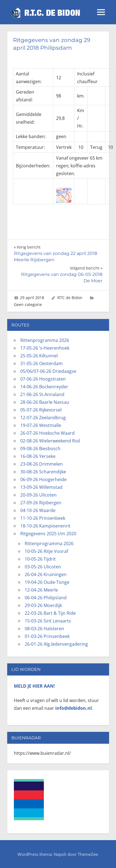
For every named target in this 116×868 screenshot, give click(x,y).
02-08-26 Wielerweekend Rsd (50, 441)
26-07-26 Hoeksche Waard (47, 433)
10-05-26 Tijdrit (40, 559)
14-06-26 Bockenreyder (44, 387)
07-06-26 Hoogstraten (43, 379)
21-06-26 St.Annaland (42, 394)
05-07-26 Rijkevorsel (41, 410)
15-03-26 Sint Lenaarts (48, 621)
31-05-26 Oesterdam (41, 363)
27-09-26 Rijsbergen (41, 503)
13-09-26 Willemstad (41, 487)
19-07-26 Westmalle (41, 425)
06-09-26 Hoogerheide (43, 479)
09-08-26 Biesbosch (40, 448)
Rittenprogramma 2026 (45, 340)
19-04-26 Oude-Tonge (47, 582)
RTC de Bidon (70, 298)
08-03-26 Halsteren (44, 629)
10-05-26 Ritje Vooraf (46, 551)
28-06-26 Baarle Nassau (45, 402)
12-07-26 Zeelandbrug (43, 418)
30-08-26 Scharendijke (43, 472)
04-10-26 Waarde (38, 510)
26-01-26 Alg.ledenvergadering (56, 644)
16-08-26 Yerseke (38, 456)
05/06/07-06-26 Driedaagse (48, 371)
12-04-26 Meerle (41, 590)
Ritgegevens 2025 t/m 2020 (48, 534)
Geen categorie (28, 304)
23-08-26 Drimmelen (41, 464)
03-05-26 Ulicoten (43, 567)
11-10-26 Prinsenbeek (43, 518)
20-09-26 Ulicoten (38, 495)
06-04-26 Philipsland (46, 598)
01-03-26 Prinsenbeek (47, 636)
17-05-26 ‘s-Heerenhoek (45, 348)
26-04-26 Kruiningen (46, 574)
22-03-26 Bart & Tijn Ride (50, 613)
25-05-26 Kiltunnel (39, 356)
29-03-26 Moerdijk (43, 605)
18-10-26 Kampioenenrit (45, 526)
